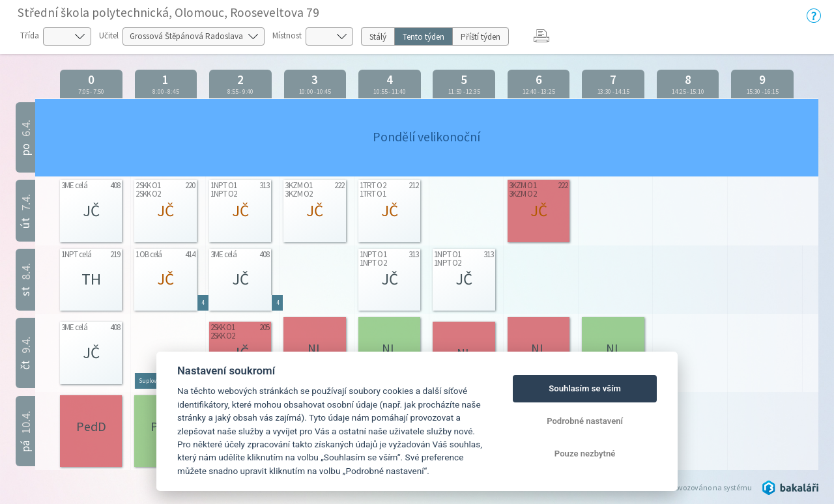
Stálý (378, 37)
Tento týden (424, 37)
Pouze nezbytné (585, 454)
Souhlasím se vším (585, 388)
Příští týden (481, 37)
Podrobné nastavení (585, 421)
